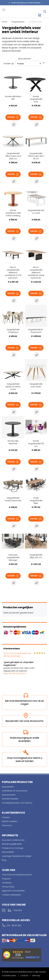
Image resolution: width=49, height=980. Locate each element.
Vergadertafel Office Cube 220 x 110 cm (36, 156)
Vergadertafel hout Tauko (36, 385)
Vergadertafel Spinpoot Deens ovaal (13, 387)
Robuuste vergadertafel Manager (13, 557)
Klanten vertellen (10, 821)
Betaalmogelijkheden (12, 844)
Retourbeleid (8, 852)
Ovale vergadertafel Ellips (36, 501)
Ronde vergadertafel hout (36, 99)
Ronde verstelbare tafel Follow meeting (13, 213)
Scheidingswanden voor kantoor (17, 803)
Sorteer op (9, 64)
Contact (6, 817)
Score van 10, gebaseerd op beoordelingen (17, 655)
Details (11, 117)
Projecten (6, 879)
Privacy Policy (8, 887)
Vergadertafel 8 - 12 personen (36, 331)
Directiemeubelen (10, 799)
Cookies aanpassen (11, 895)
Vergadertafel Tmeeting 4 (13, 331)
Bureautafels (8, 787)
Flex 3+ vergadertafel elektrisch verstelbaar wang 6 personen (36, 273)
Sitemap (36, 976)
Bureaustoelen (9, 795)
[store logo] (13, 14)
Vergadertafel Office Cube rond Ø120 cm (13, 156)
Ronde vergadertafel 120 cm (36, 444)
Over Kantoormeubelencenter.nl (17, 875)
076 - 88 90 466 (14, 926)
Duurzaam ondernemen (13, 840)
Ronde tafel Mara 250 (13, 98)
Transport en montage (13, 848)
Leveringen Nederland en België (17, 856)
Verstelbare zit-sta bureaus (15, 791)
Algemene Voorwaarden (13, 891)
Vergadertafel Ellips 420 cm (36, 556)
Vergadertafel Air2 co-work (36, 212)
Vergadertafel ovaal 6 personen (13, 499)
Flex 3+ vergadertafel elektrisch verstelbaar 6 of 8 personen (13, 273)
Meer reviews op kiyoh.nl (15, 674)
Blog (4, 860)
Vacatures (7, 883)
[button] (14, 124)
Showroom (7, 825)
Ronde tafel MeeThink (13, 442)
